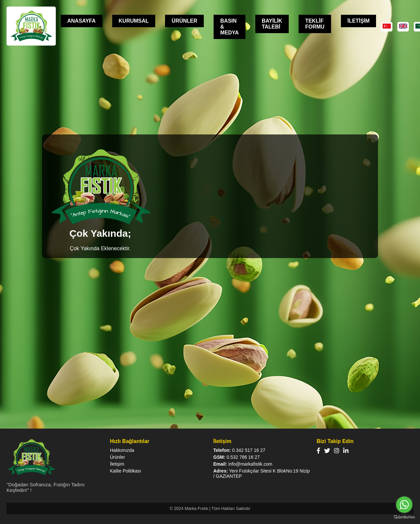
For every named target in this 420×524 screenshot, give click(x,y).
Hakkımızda (122, 450)
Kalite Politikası (126, 471)
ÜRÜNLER (184, 21)
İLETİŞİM (359, 21)
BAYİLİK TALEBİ (272, 24)
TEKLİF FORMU (315, 24)
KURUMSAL (134, 21)
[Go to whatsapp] (404, 505)
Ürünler (117, 457)
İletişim (117, 464)
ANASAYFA (82, 21)
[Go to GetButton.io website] (404, 517)
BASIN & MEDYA (229, 27)
